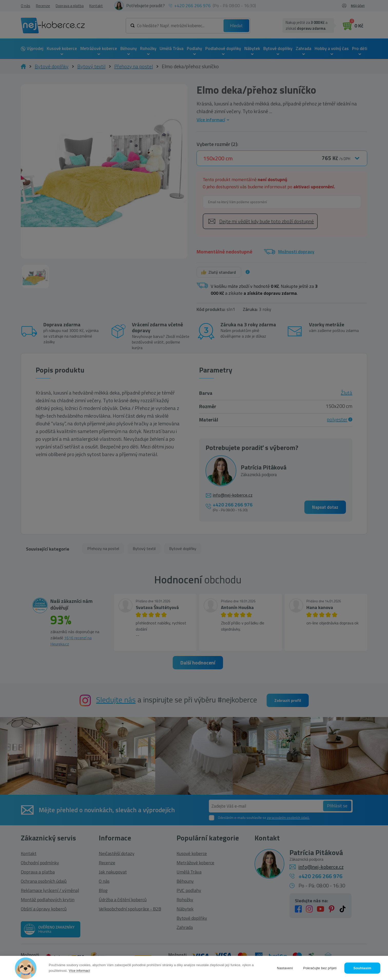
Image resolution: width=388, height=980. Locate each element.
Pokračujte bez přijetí (320, 968)
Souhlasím (362, 968)
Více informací (79, 971)
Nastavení (285, 968)
